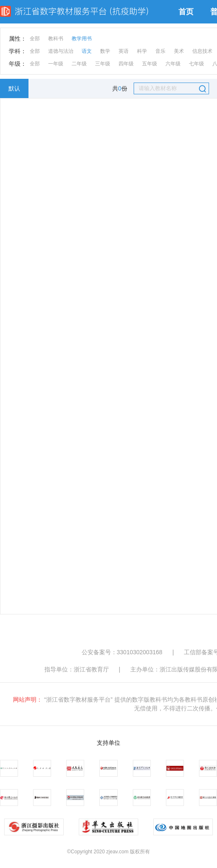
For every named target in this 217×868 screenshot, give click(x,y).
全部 (35, 39)
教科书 (56, 39)
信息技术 (202, 51)
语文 (87, 51)
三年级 (103, 64)
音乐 (160, 51)
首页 (186, 12)
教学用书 (82, 39)
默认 (14, 88)
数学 (105, 51)
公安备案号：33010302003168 (122, 652)
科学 (142, 51)
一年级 (56, 64)
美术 (179, 51)
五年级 (150, 64)
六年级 (173, 64)
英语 (124, 51)
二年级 (79, 64)
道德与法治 (61, 51)
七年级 (196, 64)
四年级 (126, 64)
